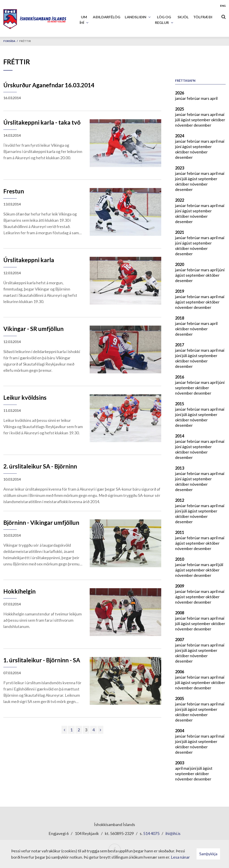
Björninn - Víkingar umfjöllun (41, 523)
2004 (180, 731)
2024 (180, 136)
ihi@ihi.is (173, 833)
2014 (180, 436)
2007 (180, 640)
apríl (214, 98)
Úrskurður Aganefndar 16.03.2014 (49, 85)
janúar (181, 98)
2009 (180, 586)
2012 (180, 500)
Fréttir (25, 41)
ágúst (186, 120)
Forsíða (9, 41)
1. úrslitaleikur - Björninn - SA (42, 660)
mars (205, 98)
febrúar (194, 98)
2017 (180, 345)
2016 (180, 377)
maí (221, 114)
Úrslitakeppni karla (29, 260)
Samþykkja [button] (208, 854)
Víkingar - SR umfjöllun (33, 329)
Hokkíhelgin (19, 591)
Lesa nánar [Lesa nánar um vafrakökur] (180, 857)
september (201, 120)
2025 (180, 109)
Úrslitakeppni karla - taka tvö (42, 122)
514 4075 (151, 833)
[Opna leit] (223, 16)
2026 (180, 93)
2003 (180, 763)
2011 (180, 532)
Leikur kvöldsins (25, 397)
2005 (180, 699)
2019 (180, 291)
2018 (180, 318)
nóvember (184, 125)
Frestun (14, 191)
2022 (180, 200)
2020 (180, 264)
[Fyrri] (64, 730)
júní (179, 146)
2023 (180, 168)
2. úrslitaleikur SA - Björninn (40, 466)
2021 (180, 232)
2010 (180, 559)
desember (202, 125)
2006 (180, 672)
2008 (180, 613)
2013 (180, 468)
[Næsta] (100, 730)
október (218, 120)
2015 (180, 404)
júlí (178, 120)
